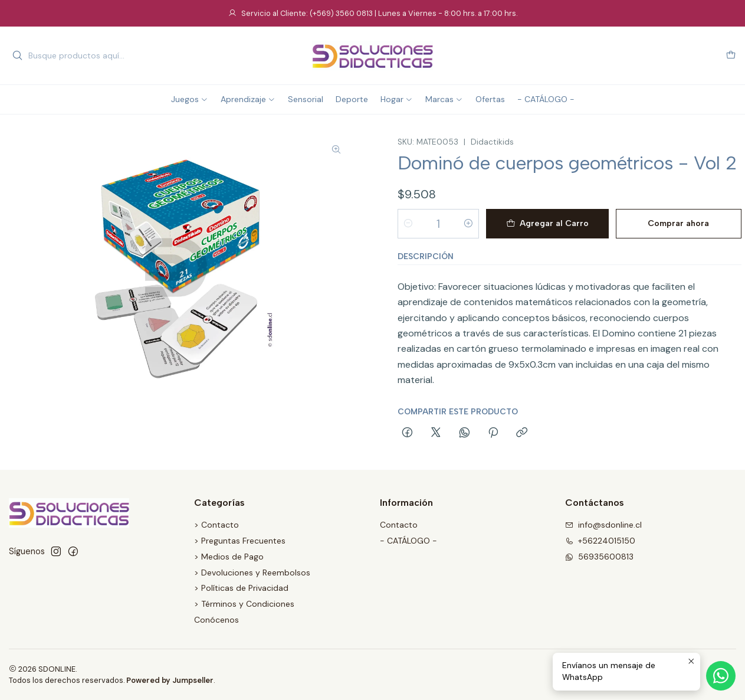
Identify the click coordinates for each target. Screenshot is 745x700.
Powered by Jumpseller (170, 680)
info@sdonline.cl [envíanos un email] (603, 525)
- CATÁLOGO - (408, 541)
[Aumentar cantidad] (468, 224)
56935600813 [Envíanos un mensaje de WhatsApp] (599, 557)
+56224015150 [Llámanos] (600, 541)
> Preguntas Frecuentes (240, 541)
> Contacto (216, 525)
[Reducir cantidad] (408, 224)
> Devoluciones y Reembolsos (252, 573)
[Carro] (731, 56)
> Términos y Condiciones (244, 604)
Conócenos (216, 620)
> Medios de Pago (229, 557)
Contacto (399, 525)
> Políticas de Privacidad (241, 588)
